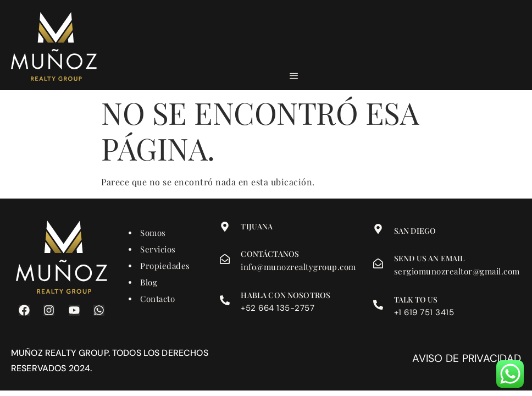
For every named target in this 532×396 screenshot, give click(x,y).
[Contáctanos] (225, 259)
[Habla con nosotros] (225, 300)
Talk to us (416, 299)
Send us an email (429, 258)
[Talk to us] (378, 305)
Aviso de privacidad (467, 358)
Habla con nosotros (286, 295)
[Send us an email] (378, 263)
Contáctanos (270, 254)
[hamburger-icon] (294, 76)
